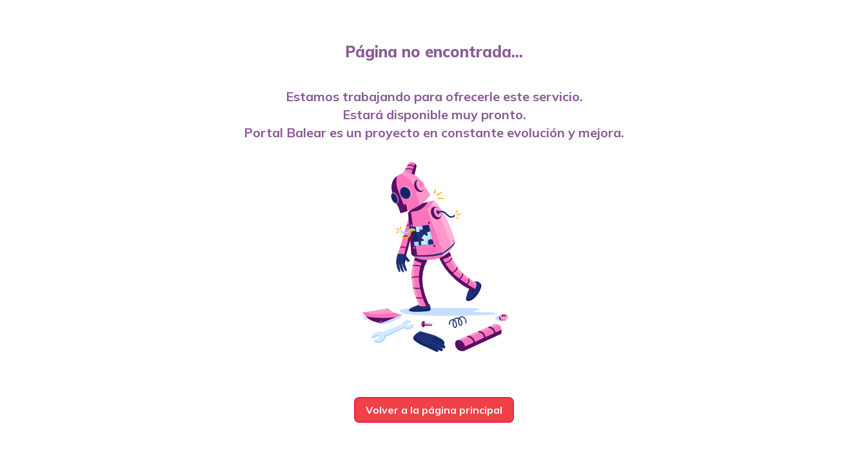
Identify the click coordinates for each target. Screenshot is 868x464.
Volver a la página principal (434, 410)
